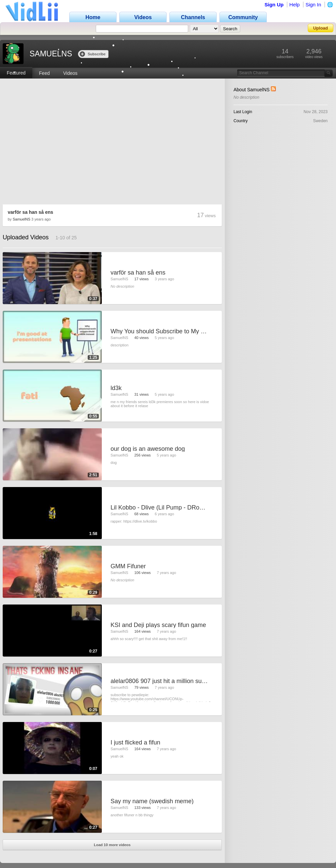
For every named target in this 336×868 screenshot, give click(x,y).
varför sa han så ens (30, 212)
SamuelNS (22, 219)
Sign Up (274, 5)
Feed (44, 73)
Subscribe (93, 54)
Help (295, 5)
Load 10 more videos (112, 845)
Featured (16, 73)
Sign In (313, 5)
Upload (321, 28)
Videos (70, 73)
